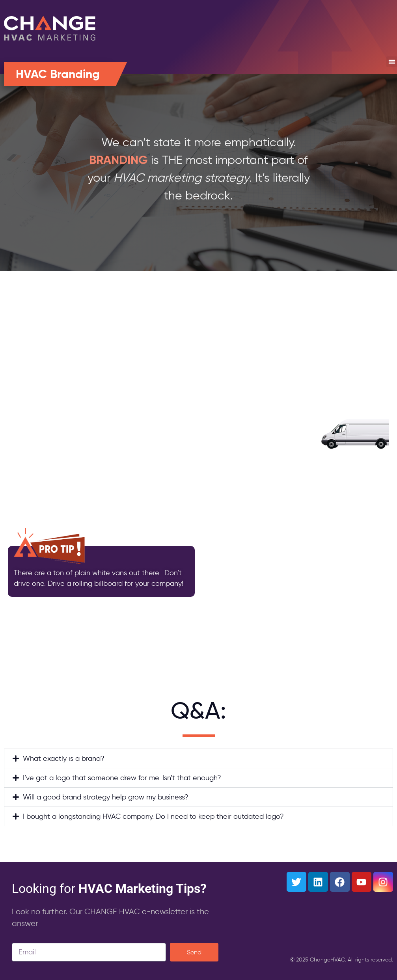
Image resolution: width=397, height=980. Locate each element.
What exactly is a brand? (64, 758)
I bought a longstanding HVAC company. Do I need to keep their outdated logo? (153, 816)
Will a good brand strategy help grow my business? (106, 797)
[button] (392, 62)
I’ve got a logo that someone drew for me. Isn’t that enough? (122, 778)
